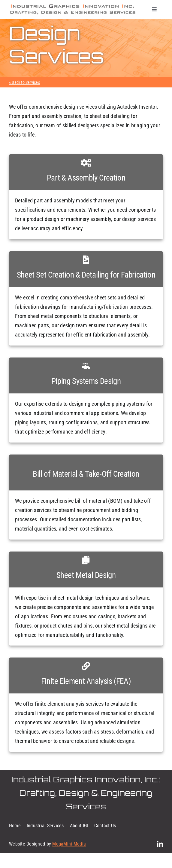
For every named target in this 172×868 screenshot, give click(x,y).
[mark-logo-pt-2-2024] (73, 12)
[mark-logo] (73, 6)
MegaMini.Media (69, 844)
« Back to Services (24, 82)
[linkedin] (160, 844)
